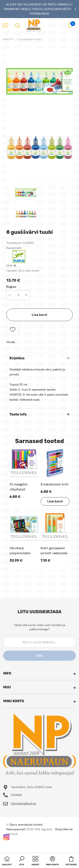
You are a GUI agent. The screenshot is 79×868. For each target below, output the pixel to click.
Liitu (39, 656)
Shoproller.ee (64, 829)
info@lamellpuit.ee (24, 803)
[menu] (5, 25)
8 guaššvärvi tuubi (30, 39)
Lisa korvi (39, 315)
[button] (22, 861)
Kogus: (11, 287)
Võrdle (11, 342)
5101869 (17, 795)
